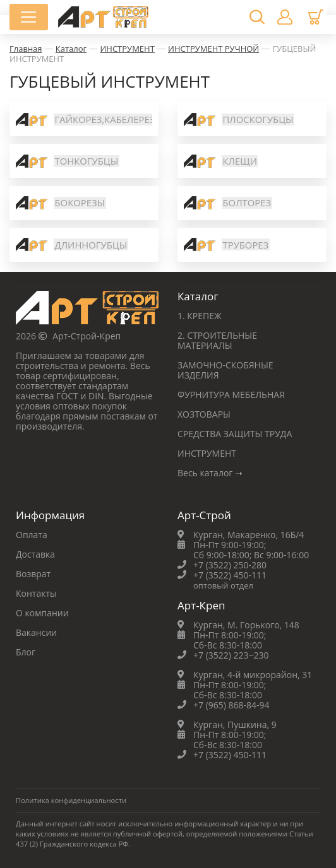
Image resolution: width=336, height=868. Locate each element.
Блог (26, 652)
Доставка (35, 554)
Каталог (71, 49)
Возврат (33, 574)
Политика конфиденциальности (71, 800)
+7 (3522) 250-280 (230, 565)
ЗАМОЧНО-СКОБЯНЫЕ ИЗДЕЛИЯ (225, 370)
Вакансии (36, 632)
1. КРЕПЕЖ (200, 316)
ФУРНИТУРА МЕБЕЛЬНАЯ (231, 395)
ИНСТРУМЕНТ (127, 49)
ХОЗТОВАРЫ (204, 414)
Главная (26, 49)
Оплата (32, 535)
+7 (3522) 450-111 (230, 575)
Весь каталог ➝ (210, 473)
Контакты (36, 593)
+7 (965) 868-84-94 (231, 705)
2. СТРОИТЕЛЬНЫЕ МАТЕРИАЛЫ (217, 340)
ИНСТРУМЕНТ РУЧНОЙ (213, 49)
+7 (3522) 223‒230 (231, 655)
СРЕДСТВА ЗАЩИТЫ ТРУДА (235, 434)
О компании (42, 613)
